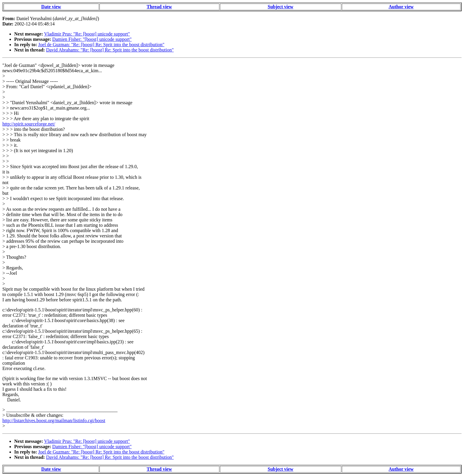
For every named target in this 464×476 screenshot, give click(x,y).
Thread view (159, 7)
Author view (401, 7)
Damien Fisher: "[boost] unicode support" (92, 39)
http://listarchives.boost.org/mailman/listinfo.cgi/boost (54, 420)
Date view (51, 7)
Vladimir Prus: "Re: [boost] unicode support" (87, 34)
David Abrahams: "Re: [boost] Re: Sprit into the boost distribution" (110, 50)
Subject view (281, 7)
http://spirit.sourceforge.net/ (29, 124)
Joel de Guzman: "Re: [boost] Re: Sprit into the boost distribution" (101, 45)
